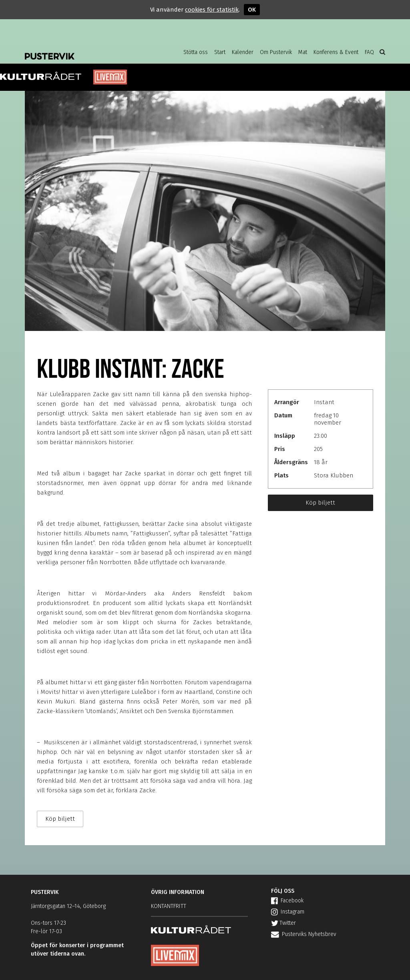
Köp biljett (320, 503)
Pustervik (89, 50)
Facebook (287, 901)
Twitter (283, 923)
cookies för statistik (212, 10)
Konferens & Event (336, 52)
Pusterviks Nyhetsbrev (304, 934)
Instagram (288, 912)
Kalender (243, 52)
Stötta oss (196, 52)
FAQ (369, 52)
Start (220, 52)
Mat (303, 52)
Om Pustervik (276, 52)
